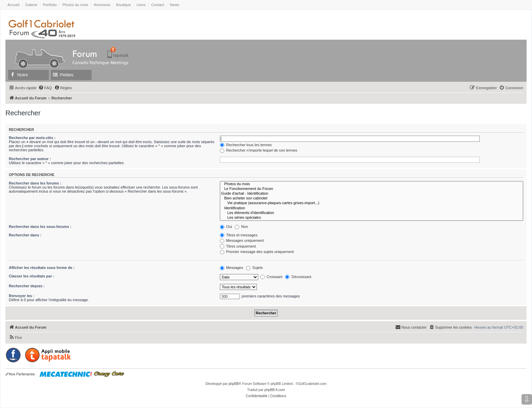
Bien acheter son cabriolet (372, 198)
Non (241, 227)
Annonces (102, 5)
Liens (141, 5)
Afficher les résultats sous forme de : (42, 268)
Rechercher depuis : (27, 286)
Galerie (31, 5)
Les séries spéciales (372, 218)
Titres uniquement (238, 246)
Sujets (254, 268)
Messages (232, 268)
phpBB (233, 384)
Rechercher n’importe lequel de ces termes (259, 150)
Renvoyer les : (22, 296)
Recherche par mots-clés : (32, 138)
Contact (158, 5)
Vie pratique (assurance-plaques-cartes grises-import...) (372, 203)
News (175, 5)
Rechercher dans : (25, 235)
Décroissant (298, 277)
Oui (226, 227)
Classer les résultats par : (32, 276)
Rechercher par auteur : (30, 159)
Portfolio (50, 5)
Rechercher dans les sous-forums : (40, 227)
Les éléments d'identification (372, 213)
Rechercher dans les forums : (35, 183)
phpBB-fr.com (275, 390)
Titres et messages (239, 235)
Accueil (13, 5)
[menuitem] (45, 88)
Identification (372, 208)
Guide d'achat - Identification (372, 194)
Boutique (123, 5)
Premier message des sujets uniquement (257, 252)
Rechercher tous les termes (246, 145)
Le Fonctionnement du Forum (372, 189)
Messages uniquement (242, 240)
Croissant (271, 277)
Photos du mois (75, 5)
